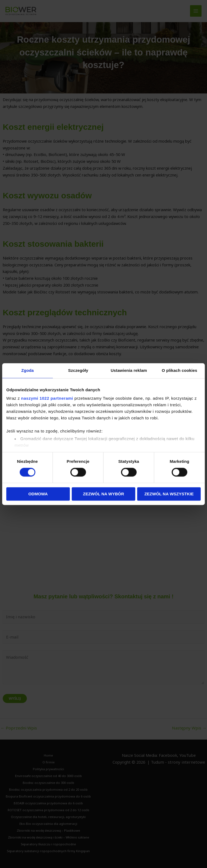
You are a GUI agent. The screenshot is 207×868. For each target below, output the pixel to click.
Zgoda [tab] (28, 370)
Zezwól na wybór (104, 494)
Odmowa (38, 494)
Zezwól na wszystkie (169, 494)
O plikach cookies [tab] (179, 370)
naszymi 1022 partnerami (47, 398)
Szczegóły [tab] (78, 370)
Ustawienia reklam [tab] (129, 370)
